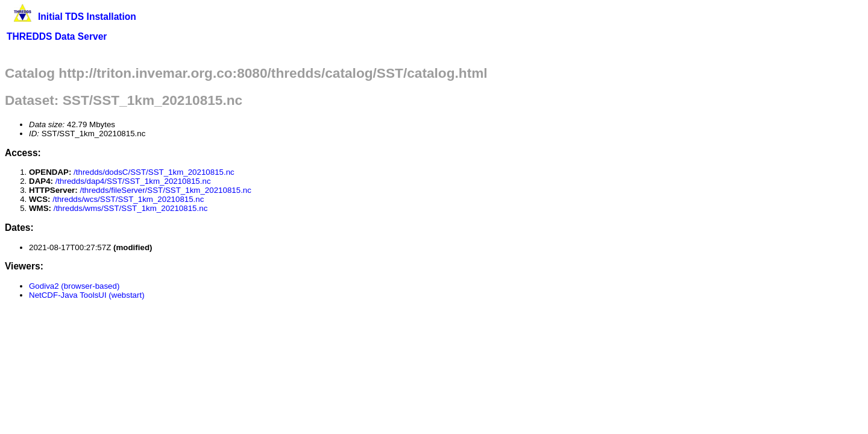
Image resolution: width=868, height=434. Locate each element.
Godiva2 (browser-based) (74, 286)
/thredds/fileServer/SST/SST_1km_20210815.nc (165, 190)
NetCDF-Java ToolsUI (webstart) (87, 295)
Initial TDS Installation (87, 17)
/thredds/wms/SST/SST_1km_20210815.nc (131, 208)
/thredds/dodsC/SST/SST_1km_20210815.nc (154, 172)
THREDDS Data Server (57, 36)
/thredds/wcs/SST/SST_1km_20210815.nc (128, 199)
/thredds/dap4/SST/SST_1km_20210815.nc (133, 181)
